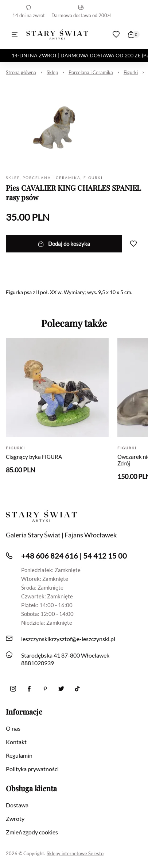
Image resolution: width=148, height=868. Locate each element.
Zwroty (15, 818)
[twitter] (61, 689)
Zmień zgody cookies (32, 832)
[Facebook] (29, 689)
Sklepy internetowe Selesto (75, 853)
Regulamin (19, 755)
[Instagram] (13, 689)
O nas (13, 728)
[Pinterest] (45, 689)
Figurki (131, 72)
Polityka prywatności (32, 769)
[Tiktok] (77, 689)
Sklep (52, 72)
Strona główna (21, 72)
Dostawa (17, 805)
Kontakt (16, 742)
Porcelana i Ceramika (91, 72)
